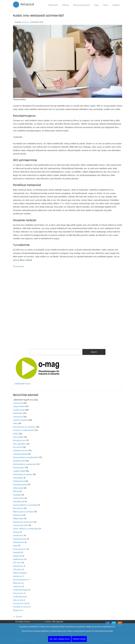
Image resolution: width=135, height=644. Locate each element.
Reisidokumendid (20, 485)
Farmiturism (18, 536)
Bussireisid (18, 447)
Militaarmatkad (19, 573)
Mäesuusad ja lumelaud (23, 512)
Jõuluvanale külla (21, 525)
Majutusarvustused (81, 5)
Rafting (16, 532)
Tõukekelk (17, 495)
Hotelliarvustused (20, 451)
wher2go (25, 22)
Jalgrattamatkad (20, 454)
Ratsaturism (18, 566)
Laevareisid (18, 417)
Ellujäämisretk (19, 461)
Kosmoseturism (20, 549)
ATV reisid (17, 563)
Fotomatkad (18, 478)
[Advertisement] (68, 310)
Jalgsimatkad (19, 406)
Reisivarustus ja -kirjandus (24, 427)
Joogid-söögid (19, 471)
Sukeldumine (19, 542)
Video (96, 5)
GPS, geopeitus (20, 444)
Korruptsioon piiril (20, 604)
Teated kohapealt (20, 420)
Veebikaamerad (20, 539)
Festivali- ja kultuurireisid (24, 430)
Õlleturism (17, 583)
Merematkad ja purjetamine (25, 464)
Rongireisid (18, 515)
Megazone (17, 610)
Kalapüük (17, 553)
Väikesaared (18, 488)
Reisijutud (27, 4)
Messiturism (18, 508)
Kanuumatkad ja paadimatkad (26, 457)
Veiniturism (18, 576)
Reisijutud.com (19, 440)
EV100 (16, 434)
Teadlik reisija (19, 410)
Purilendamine (19, 597)
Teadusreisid (18, 498)
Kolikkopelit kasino (23, 384)
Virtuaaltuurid (19, 502)
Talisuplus (17, 570)
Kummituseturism (21, 580)
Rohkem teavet (79, 639)
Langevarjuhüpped (21, 590)
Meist (106, 5)
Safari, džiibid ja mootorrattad (26, 529)
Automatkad (18, 437)
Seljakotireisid (19, 481)
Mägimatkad (18, 519)
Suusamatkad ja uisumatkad (25, 505)
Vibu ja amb (18, 600)
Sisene (19, 617)
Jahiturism (18, 587)
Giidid (15, 546)
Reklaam (116, 5)
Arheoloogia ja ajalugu (23, 474)
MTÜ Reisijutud (37, 622)
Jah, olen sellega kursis (60, 639)
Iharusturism (18, 593)
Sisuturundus (19, 266)
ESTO (62, 204)
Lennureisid (18, 403)
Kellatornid (17, 556)
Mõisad (66, 5)
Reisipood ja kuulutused (23, 522)
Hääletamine (18, 559)
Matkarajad (53, 5)
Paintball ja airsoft (21, 607)
